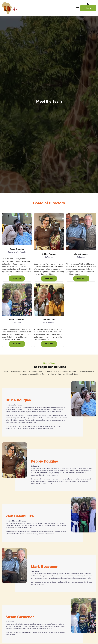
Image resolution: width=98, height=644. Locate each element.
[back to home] (10, 8)
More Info (17, 278)
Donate (88, 8)
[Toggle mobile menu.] (78, 8)
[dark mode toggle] (88, 4)
